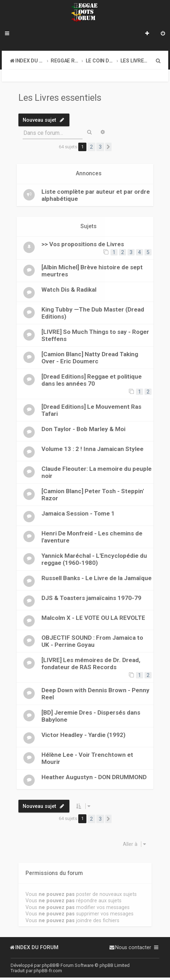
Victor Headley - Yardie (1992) (83, 735)
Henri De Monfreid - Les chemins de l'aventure (92, 537)
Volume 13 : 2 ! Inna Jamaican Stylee (92, 449)
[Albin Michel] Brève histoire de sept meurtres (92, 271)
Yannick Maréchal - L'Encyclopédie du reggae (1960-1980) (94, 559)
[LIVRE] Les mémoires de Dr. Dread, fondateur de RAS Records (91, 664)
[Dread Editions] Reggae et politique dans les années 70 (92, 380)
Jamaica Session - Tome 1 (78, 513)
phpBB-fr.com (48, 971)
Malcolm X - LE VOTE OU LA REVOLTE (93, 618)
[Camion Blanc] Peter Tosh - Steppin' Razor (93, 495)
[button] (108, 147)
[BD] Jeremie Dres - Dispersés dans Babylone (91, 716)
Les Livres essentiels (60, 98)
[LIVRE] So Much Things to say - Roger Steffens (95, 335)
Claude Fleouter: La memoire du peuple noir (97, 472)
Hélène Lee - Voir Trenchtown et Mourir (87, 758)
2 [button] (91, 147)
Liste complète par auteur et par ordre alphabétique (96, 195)
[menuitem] (163, 34)
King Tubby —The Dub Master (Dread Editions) (93, 313)
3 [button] (100, 147)
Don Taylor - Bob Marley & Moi (83, 429)
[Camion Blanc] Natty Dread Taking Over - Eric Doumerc (90, 358)
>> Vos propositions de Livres (83, 244)
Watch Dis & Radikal (69, 290)
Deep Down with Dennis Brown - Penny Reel (95, 694)
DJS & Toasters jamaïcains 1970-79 (91, 598)
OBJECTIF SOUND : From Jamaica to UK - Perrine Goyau (92, 641)
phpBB (49, 965)
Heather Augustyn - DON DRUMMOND (94, 777)
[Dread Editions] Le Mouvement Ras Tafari (91, 410)
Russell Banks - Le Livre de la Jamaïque (97, 578)
